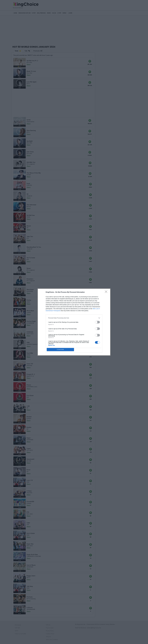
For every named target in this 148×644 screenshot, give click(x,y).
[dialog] (74, 322)
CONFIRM (60, 349)
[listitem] (74, 318)
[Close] (107, 292)
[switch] (97, 322)
